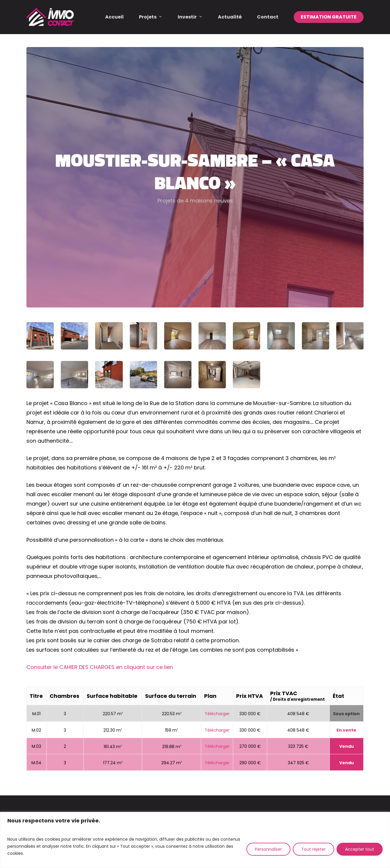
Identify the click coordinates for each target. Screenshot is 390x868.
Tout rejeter (313, 849)
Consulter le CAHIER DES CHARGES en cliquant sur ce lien (100, 667)
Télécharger (217, 714)
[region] (195, 840)
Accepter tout (360, 849)
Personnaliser (268, 849)
